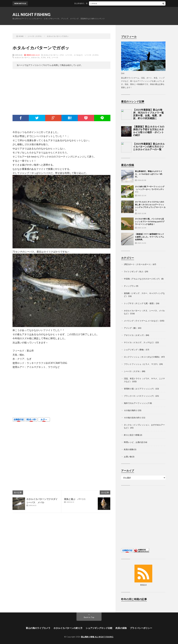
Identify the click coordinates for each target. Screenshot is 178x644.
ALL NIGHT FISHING (32, 14)
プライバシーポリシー (141, 628)
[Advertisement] (61, 93)
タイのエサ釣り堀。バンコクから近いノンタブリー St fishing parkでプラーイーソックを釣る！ (150, 221)
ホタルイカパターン (22, 57)
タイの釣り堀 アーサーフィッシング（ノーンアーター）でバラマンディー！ (150, 189)
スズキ (43, 57)
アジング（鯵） (131, 328)
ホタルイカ (35, 57)
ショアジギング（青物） (135, 350)
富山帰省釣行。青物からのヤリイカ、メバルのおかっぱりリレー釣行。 (104, 3)
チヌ (49, 57)
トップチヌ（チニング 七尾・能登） (140, 303)
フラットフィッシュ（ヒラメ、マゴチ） (141, 364)
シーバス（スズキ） (92, 55)
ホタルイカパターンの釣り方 (68, 628)
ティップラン (130, 286)
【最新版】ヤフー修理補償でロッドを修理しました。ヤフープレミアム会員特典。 (149, 237)
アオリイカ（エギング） (135, 335)
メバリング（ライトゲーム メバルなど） (142, 321)
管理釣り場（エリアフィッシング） (139, 389)
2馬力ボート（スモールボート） (138, 264)
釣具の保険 (129, 449)
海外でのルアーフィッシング (137, 403)
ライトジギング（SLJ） (134, 271)
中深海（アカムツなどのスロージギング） (142, 279)
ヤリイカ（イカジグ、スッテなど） (139, 342)
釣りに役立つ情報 (132, 435)
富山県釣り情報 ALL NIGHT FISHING (97, 637)
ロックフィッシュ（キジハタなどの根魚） (142, 357)
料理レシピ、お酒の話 (134, 442)
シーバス (55, 57)
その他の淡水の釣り (133, 418)
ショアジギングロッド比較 (99, 628)
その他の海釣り (131, 410)
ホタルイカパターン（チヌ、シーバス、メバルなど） (64, 55)
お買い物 (128, 457)
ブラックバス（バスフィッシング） (139, 396)
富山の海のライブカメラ (38, 628)
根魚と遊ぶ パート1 (75, 499)
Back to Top (89, 617)
